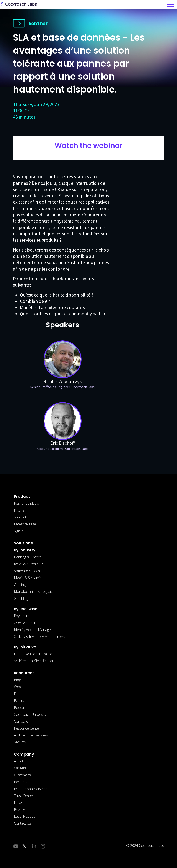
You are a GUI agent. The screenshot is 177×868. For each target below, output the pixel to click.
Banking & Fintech (28, 557)
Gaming (20, 585)
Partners (21, 782)
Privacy (19, 810)
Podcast (20, 708)
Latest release (25, 524)
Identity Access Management (36, 630)
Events (19, 701)
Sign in (19, 531)
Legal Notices (25, 816)
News (18, 803)
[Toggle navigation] (171, 4)
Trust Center (24, 796)
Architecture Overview (31, 735)
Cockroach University (30, 714)
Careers (20, 768)
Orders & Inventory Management (39, 637)
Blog (17, 680)
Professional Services (30, 789)
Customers (22, 775)
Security (20, 742)
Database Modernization (33, 654)
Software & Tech (27, 571)
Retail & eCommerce (30, 564)
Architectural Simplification (34, 661)
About (19, 761)
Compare (21, 721)
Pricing (19, 510)
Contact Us (22, 823)
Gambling (21, 598)
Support (20, 517)
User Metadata (26, 623)
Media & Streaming (29, 578)
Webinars (21, 687)
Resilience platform (29, 503)
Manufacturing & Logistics (34, 592)
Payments (21, 616)
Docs (18, 694)
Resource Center (27, 728)
